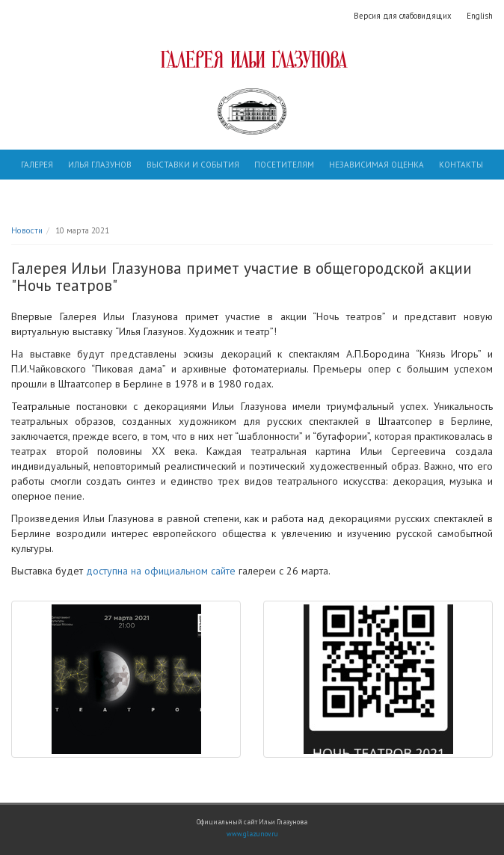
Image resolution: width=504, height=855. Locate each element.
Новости (27, 230)
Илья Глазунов (100, 165)
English (480, 16)
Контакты (461, 165)
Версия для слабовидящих (403, 16)
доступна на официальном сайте (161, 571)
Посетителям (284, 165)
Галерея (37, 165)
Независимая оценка (377, 165)
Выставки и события (193, 165)
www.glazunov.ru (252, 834)
